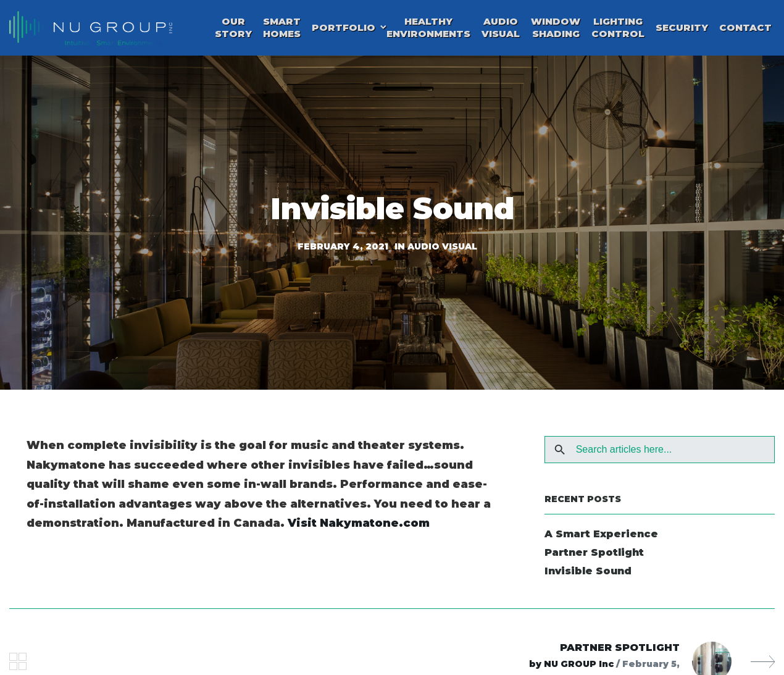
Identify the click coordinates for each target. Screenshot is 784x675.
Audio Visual (501, 31)
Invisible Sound (588, 577)
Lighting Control (618, 31)
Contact (745, 31)
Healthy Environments (428, 31)
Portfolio (344, 31)
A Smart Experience (601, 540)
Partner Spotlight (594, 559)
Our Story (233, 31)
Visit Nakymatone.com (359, 529)
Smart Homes (282, 31)
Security (682, 31)
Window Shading (556, 31)
